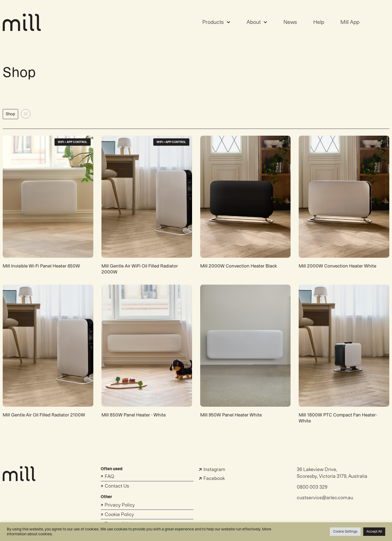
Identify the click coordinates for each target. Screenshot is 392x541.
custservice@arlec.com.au (325, 498)
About (257, 22)
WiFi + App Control (73, 142)
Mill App (350, 22)
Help (319, 22)
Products (216, 22)
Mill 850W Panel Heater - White (134, 415)
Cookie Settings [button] (345, 532)
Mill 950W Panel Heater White (231, 415)
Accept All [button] (374, 532)
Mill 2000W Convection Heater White (337, 266)
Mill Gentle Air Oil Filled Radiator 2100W (44, 415)
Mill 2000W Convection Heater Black (239, 266)
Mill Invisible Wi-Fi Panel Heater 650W (41, 266)
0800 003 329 (312, 487)
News (290, 22)
